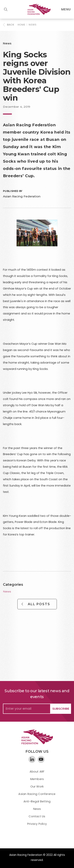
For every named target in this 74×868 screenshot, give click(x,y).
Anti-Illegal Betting (37, 801)
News (32, 25)
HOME (22, 25)
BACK (11, 25)
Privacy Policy (37, 824)
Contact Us (37, 816)
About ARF (37, 772)
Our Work (37, 786)
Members (37, 779)
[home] (37, 9)
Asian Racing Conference (37, 794)
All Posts (39, 604)
